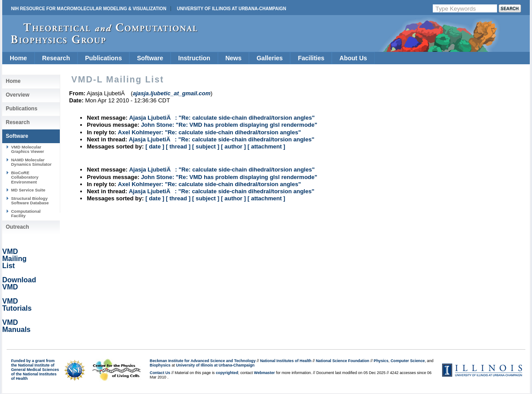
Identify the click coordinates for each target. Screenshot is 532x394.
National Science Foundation (343, 361)
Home (18, 58)
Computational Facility (26, 213)
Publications (103, 58)
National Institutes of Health (286, 361)
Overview (17, 95)
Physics (381, 361)
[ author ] (233, 146)
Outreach (17, 227)
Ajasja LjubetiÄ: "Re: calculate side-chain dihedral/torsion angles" (222, 118)
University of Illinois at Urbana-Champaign (231, 9)
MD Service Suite (28, 190)
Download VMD (19, 283)
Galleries (270, 58)
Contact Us (160, 373)
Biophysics (160, 365)
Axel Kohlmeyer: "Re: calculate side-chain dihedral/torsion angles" (209, 132)
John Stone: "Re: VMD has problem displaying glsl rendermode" (229, 125)
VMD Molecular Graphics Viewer (27, 149)
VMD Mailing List (14, 259)
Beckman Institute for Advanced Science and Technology (203, 361)
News (234, 58)
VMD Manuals (16, 326)
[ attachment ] (266, 146)
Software (150, 58)
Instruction (194, 58)
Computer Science (408, 361)
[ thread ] (178, 146)
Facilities (311, 58)
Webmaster (264, 373)
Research (56, 58)
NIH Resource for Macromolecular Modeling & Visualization (89, 9)
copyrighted (227, 373)
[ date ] (155, 146)
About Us (353, 58)
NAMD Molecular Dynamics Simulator (31, 162)
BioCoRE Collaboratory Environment (25, 177)
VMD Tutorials (17, 305)
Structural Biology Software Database (30, 201)
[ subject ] (206, 146)
